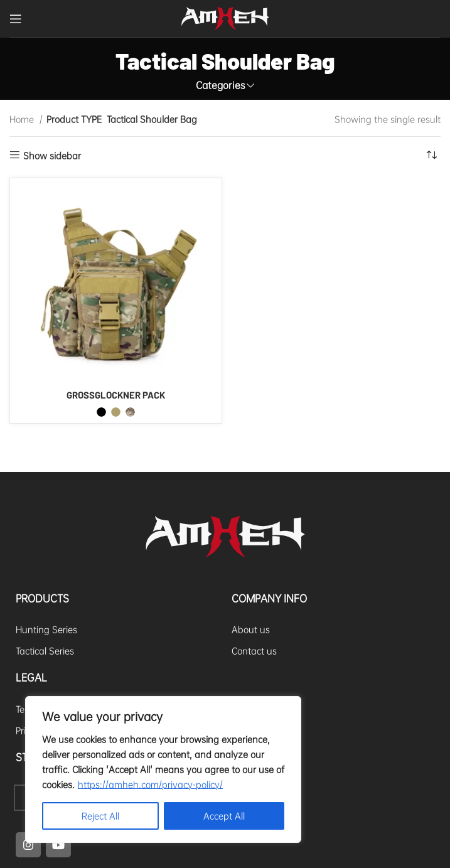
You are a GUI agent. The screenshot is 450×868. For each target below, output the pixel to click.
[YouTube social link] (58, 845)
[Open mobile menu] (16, 19)
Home (23, 119)
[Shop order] (431, 156)
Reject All (100, 816)
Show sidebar (52, 155)
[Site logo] (225, 17)
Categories (220, 86)
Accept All (224, 816)
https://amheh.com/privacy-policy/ (150, 785)
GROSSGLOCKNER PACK (116, 395)
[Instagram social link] (28, 845)
